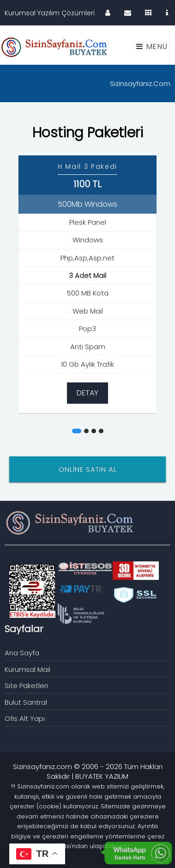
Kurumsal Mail (27, 669)
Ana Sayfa (22, 653)
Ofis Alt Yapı (25, 718)
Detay (87, 393)
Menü (152, 46)
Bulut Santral (26, 702)
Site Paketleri (26, 686)
